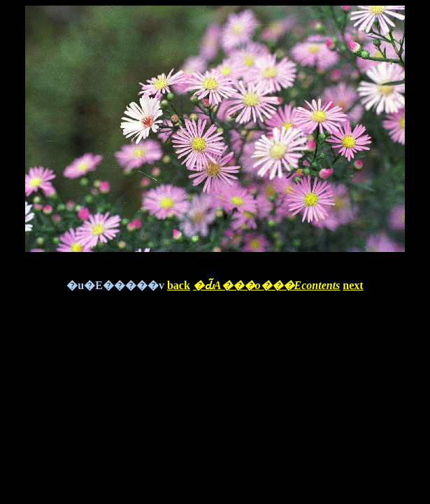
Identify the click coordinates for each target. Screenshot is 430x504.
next (353, 285)
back (179, 285)
